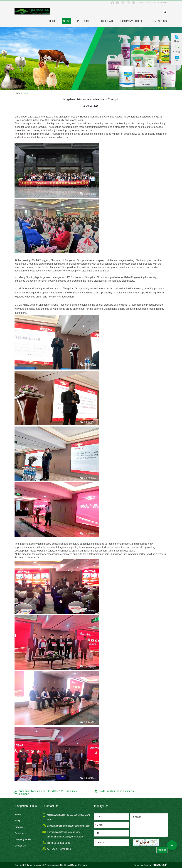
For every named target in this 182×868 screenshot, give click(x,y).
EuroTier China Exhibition (120, 791)
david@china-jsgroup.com (67, 832)
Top (172, 846)
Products (84, 21)
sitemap (162, 3)
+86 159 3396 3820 (75, 815)
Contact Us (159, 21)
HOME (53, 21)
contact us (143, 3)
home (153, 3)
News (67, 21)
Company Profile (132, 21)
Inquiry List (101, 806)
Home (17, 93)
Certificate (106, 21)
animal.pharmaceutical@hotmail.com (72, 826)
